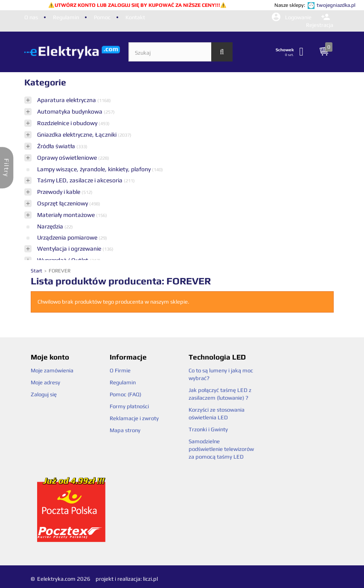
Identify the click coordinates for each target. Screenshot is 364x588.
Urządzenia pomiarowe (68, 237)
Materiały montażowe (67, 215)
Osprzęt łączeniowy (63, 203)
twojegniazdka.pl (336, 5)
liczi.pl (150, 579)
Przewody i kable (59, 192)
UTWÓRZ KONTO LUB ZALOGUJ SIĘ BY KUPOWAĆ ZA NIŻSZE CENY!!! (137, 5)
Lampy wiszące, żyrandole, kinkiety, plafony (95, 169)
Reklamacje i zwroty (134, 418)
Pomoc (102, 17)
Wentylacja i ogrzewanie (70, 249)
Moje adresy (45, 382)
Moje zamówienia (52, 370)
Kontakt (135, 17)
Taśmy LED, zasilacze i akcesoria (80, 180)
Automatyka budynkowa (70, 111)
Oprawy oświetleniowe (68, 158)
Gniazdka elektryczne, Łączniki (77, 135)
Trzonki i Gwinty (208, 429)
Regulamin (66, 17)
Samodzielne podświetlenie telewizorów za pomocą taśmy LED (221, 449)
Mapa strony (125, 430)
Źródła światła (57, 146)
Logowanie (292, 17)
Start (37, 271)
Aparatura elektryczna (67, 100)
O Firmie (120, 370)
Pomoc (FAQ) (125, 394)
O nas (31, 17)
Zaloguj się (44, 394)
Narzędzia (51, 226)
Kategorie (45, 82)
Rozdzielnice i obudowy (68, 123)
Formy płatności (129, 406)
